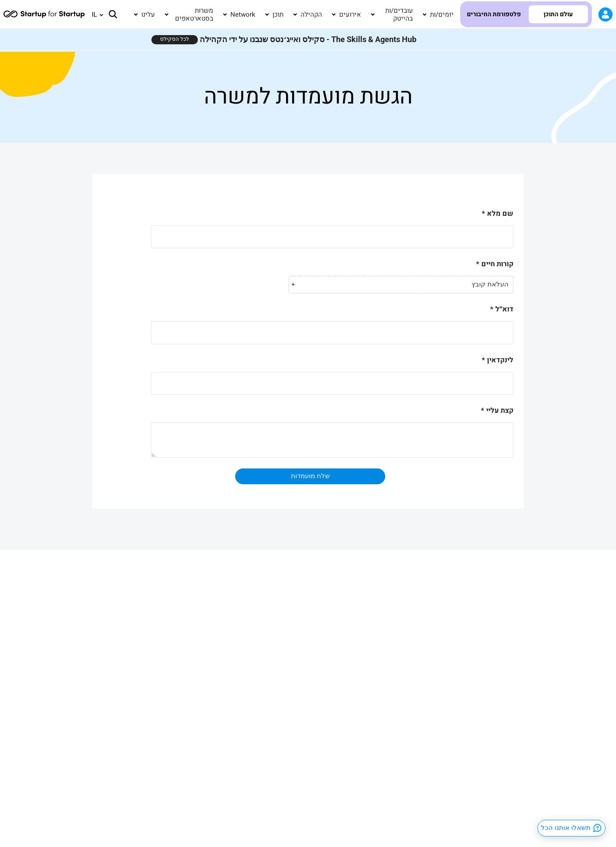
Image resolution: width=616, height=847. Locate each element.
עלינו (148, 14)
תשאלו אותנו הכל (572, 828)
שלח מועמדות (310, 476)
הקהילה (311, 14)
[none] (93, 14)
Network (243, 14)
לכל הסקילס (175, 39)
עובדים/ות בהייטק (399, 14)
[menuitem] (93, 14)
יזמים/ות (442, 14)
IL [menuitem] (94, 14)
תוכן (278, 14)
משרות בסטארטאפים (194, 14)
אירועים (350, 14)
